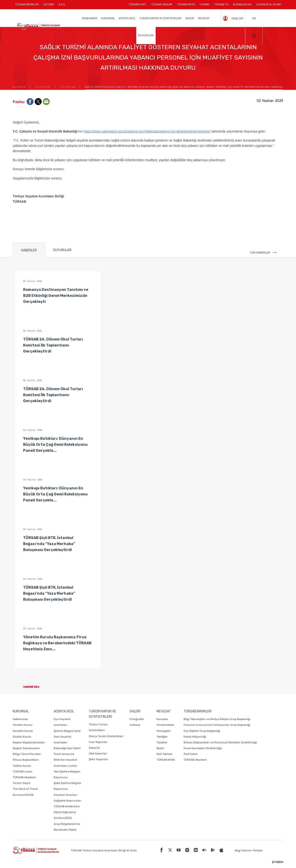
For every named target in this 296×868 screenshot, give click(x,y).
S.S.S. (62, 5)
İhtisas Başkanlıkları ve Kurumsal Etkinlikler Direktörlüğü (220, 742)
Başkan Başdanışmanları (29, 742)
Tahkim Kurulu (22, 766)
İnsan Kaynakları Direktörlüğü (203, 748)
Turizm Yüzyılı (22, 783)
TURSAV (204, 5)
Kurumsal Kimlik (23, 795)
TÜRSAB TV (221, 5)
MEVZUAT (204, 18)
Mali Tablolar (165, 754)
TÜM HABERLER (263, 253)
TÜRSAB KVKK (166, 760)
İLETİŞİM (49, 6)
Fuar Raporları (98, 742)
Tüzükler (162, 742)
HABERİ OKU (35, 687)
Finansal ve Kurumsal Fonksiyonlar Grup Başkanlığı (217, 725)
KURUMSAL (108, 18)
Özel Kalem (191, 754)
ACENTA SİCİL (127, 18)
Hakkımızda (20, 719)
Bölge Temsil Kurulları (27, 754)
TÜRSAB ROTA (186, 5)
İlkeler (160, 748)
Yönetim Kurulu (23, 725)
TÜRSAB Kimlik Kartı (67, 806)
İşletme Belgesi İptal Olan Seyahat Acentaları (67, 737)
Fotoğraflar (137, 719)
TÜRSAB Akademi (24, 777)
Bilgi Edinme (243, 850)
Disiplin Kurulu (22, 737)
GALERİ (190, 18)
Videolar (135, 725)
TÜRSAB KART (137, 5)
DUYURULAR (146, 35)
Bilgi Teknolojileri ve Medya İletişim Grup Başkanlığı (217, 719)
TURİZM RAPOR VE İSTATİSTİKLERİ (160, 18)
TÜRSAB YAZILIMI (162, 5)
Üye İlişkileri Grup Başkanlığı (202, 731)
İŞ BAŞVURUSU (242, 5)
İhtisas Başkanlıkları (26, 760)
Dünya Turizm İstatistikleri (106, 736)
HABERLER (29, 250)
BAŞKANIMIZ (90, 18)
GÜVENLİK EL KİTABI (269, 5)
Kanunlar (162, 719)
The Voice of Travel (25, 789)
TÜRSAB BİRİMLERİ (28, 6)
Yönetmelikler (165, 725)
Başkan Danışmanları (26, 748)
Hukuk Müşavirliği (195, 737)
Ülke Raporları (98, 753)
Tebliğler (162, 737)
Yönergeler (164, 731)
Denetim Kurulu (23, 731)
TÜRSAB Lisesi (22, 772)
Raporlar (94, 748)
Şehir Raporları (99, 759)
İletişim (258, 850)
